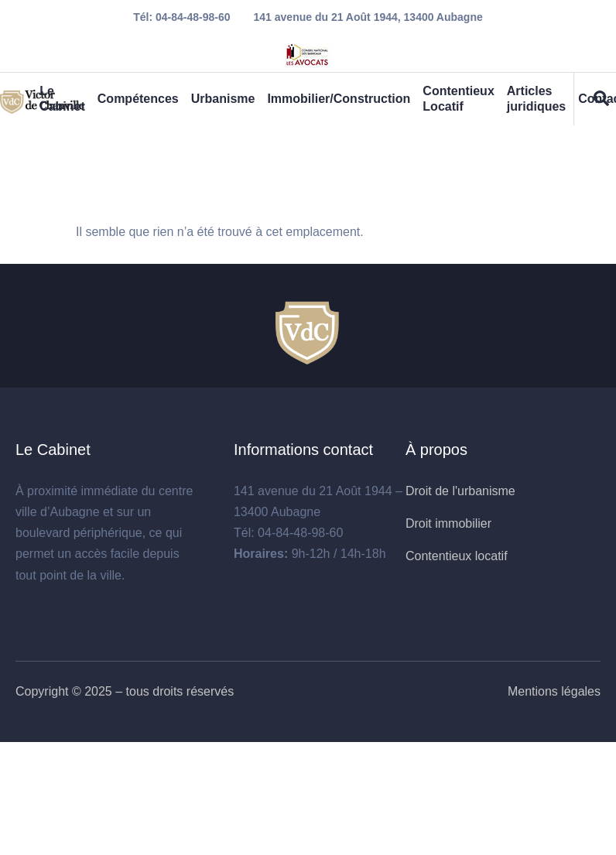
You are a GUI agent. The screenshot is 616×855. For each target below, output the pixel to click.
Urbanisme (223, 99)
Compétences (138, 99)
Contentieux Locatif (458, 99)
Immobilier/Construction (339, 99)
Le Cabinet (62, 99)
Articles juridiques (536, 99)
